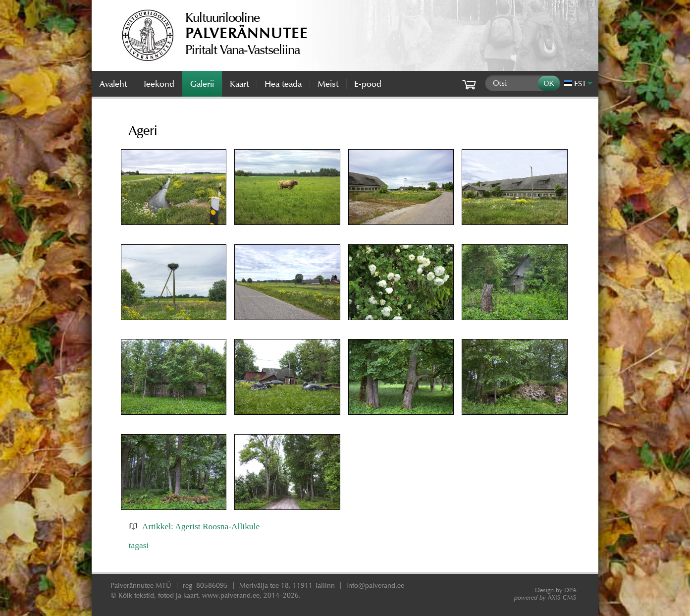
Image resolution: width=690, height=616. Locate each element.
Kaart (239, 84)
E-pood (368, 84)
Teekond (159, 84)
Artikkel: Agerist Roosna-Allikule (201, 526)
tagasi (139, 545)
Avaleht (113, 84)
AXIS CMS (545, 597)
